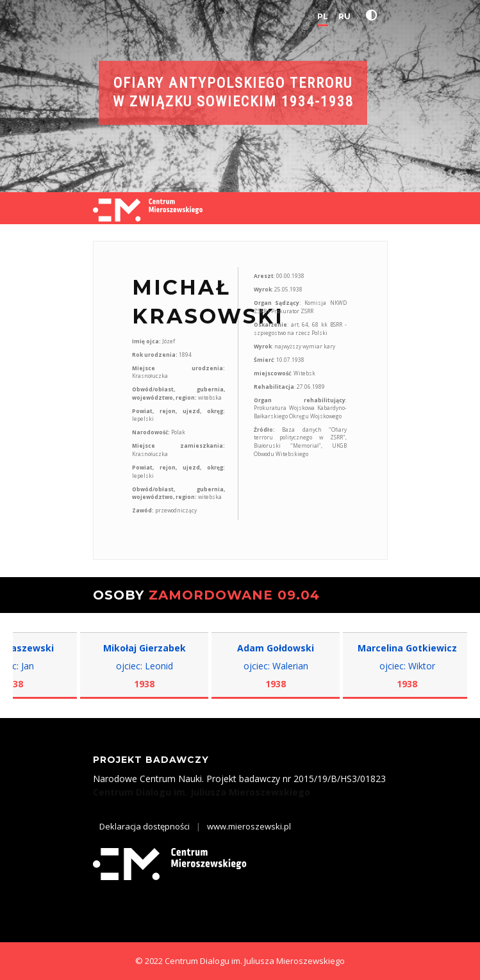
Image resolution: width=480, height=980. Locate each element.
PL (323, 16)
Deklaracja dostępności (145, 826)
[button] (374, 15)
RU (344, 16)
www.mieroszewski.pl (249, 826)
